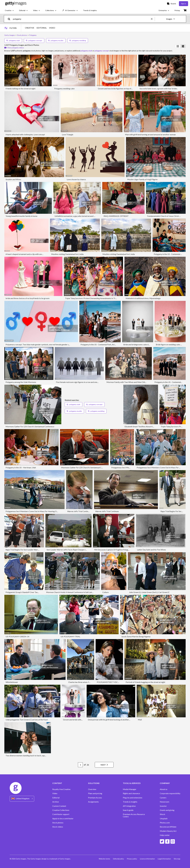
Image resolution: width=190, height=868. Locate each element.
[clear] (153, 19)
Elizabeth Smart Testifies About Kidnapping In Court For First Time (152, 426)
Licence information (147, 859)
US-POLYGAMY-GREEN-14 (17, 636)
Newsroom (164, 802)
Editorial (56, 798)
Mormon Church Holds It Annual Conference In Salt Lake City (71, 592)
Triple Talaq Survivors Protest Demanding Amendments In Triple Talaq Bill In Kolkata (100, 298)
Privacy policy (132, 859)
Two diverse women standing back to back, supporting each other (33, 755)
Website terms (104, 859)
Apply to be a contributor (63, 819)
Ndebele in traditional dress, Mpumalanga (143, 298)
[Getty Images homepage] (16, 4)
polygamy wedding (78, 40)
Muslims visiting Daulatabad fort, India (67, 254)
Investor (163, 806)
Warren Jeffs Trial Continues (79, 511)
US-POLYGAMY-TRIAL (70, 636)
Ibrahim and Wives (13, 179)
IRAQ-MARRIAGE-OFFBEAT (116, 216)
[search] (10, 19)
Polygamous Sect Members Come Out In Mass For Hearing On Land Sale (36, 511)
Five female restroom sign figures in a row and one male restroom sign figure (87, 382)
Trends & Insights (130, 802)
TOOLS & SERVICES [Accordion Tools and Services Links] (132, 783)
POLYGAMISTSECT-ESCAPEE (110, 682)
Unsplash (164, 819)
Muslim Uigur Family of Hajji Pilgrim (142, 179)
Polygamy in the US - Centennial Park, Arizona (100, 344)
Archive (56, 802)
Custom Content (59, 806)
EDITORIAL (42, 28)
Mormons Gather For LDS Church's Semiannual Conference (30, 426)
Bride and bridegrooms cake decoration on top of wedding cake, (150, 344)
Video (55, 793)
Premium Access (95, 798)
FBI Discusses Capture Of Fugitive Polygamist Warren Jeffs (119, 550)
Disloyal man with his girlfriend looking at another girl (110, 720)
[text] (81, 19)
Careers (163, 798)
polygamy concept (34, 40)
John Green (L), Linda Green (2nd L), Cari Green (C (149, 592)
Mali (140, 720)
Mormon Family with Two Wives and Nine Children (128, 382)
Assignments (93, 802)
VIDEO (52, 28)
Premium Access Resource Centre (134, 815)
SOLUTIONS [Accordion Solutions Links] (94, 783)
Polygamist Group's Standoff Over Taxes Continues (27, 592)
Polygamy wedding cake (64, 88)
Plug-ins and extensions (133, 798)
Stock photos (58, 823)
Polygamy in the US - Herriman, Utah (21, 467)
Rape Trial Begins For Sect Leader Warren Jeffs (25, 550)
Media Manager (130, 789)
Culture (105, 592)
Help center (165, 835)
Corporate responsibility (170, 793)
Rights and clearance (131, 793)
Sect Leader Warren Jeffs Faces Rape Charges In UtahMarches (72, 550)
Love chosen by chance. (76, 179)
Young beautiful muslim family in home (21, 216)
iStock (162, 814)
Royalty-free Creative (61, 789)
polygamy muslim (56, 40)
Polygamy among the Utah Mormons (21, 382)
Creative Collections (61, 810)
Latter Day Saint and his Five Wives (151, 550)
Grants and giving (167, 810)
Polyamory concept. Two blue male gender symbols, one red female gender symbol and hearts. (44, 344)
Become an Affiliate (168, 827)
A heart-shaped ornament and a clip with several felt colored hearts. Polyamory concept (42, 254)
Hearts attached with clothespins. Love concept (25, 134)
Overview (92, 789)
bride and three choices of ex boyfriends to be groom (28, 298)
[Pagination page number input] (80, 765)
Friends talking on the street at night (20, 88)
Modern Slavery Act (168, 831)
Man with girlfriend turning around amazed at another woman (150, 134)
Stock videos (58, 827)
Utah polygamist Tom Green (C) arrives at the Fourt (27, 720)
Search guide (128, 810)
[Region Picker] (22, 799)
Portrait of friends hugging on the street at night (145, 682)
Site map (177, 859)
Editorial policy (119, 859)
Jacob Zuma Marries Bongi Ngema (136, 636)
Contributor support (61, 814)
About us (164, 789)
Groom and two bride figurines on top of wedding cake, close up (124, 88)
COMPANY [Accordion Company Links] (165, 783)
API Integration (129, 806)
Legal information (164, 859)
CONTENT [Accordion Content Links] (57, 783)
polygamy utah (13, 40)
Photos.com (165, 823)
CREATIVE (30, 28)
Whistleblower (12, 682)
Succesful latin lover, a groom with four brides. (159, 88)
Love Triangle (68, 134)
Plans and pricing (95, 793)
